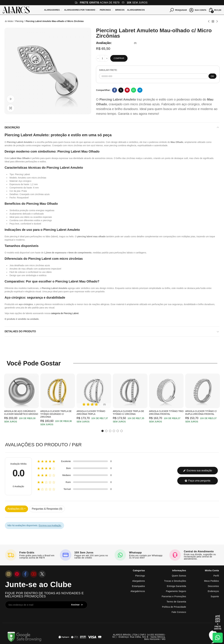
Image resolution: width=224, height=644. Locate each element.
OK (212, 76)
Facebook (115, 90)
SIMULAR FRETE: (108, 70)
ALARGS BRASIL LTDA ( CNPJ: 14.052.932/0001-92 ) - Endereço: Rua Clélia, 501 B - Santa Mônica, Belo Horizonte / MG (139, 637)
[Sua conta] (198, 10)
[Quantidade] (102, 58)
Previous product (209, 21)
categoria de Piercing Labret (65, 313)
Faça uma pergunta (197, 481)
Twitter (121, 90)
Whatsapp (134, 90)
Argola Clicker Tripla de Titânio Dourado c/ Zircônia (56, 414)
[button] (102, 431)
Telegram (140, 90)
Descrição (12, 127)
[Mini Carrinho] (215, 10)
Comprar (119, 58)
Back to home (213, 21)
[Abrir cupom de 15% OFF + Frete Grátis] (218, 623)
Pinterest (127, 90)
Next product (217, 21)
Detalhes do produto (20, 331)
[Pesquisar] (178, 10)
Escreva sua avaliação (198, 471)
